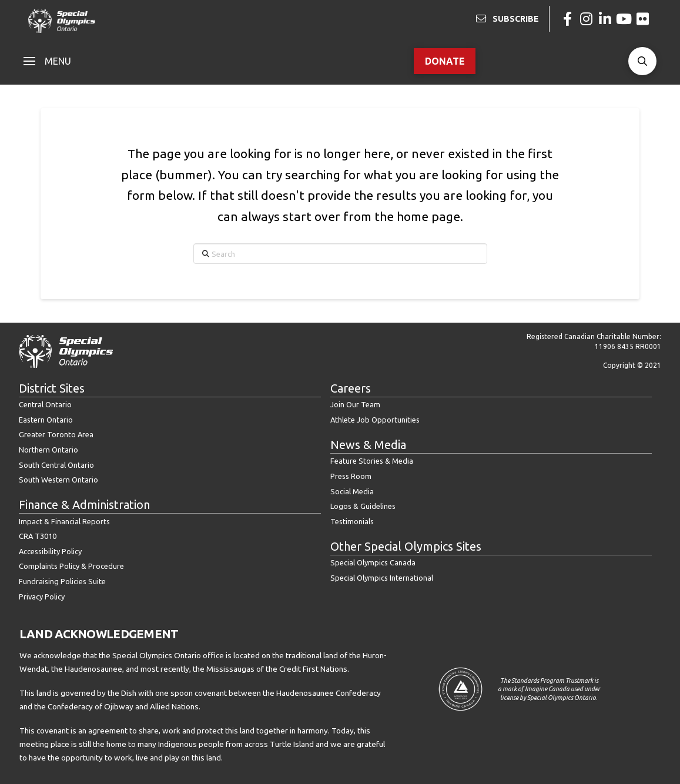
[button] (47, 61)
